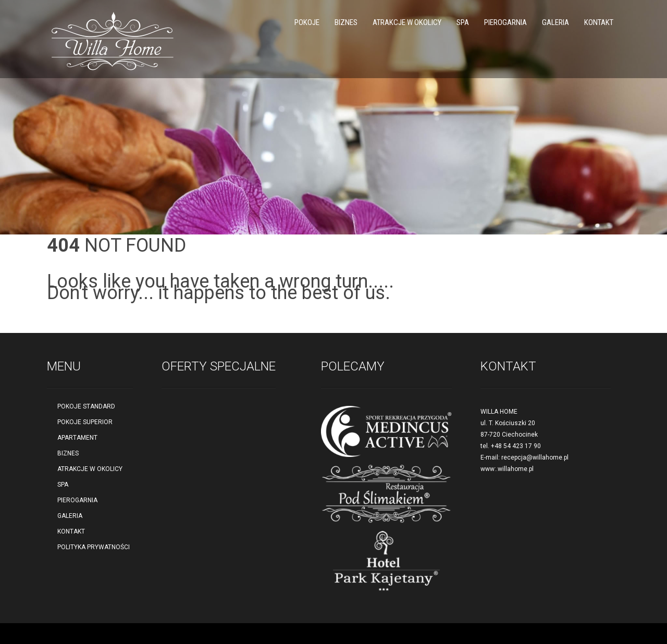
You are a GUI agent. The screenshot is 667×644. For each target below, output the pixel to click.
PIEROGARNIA (505, 22)
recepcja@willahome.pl (535, 457)
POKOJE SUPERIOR (85, 422)
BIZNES (346, 22)
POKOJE (307, 22)
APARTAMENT (77, 438)
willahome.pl (516, 469)
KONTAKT (599, 22)
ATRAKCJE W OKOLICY (407, 22)
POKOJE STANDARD (86, 406)
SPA (463, 22)
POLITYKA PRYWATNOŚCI (94, 547)
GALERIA (555, 22)
